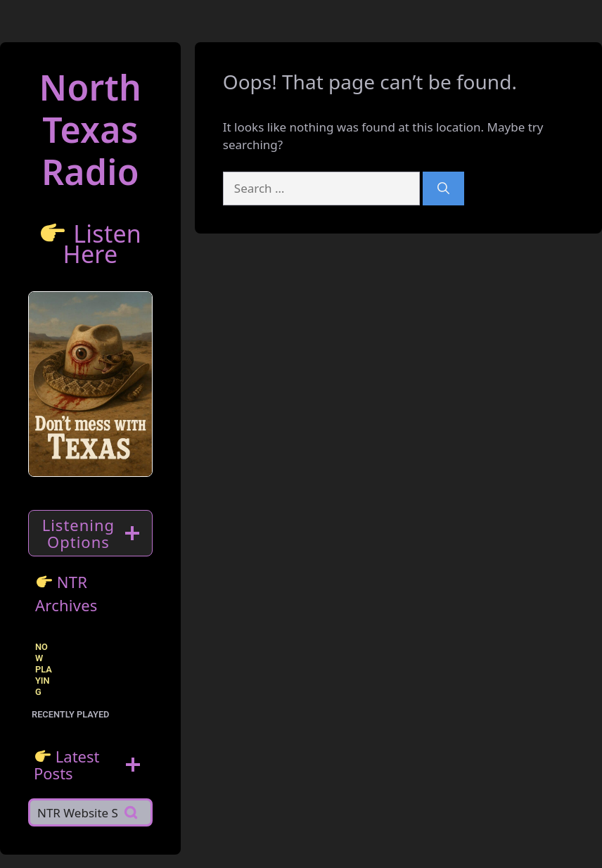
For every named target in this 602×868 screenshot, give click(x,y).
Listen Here (102, 244)
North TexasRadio (91, 129)
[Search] (443, 189)
